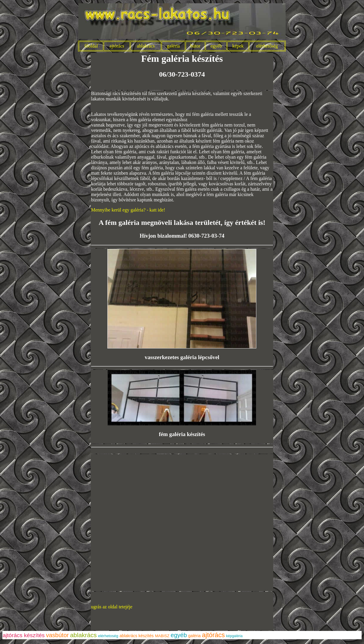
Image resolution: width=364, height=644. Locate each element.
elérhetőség (267, 46)
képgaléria (234, 636)
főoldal (91, 46)
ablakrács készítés (137, 636)
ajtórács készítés (24, 635)
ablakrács (146, 46)
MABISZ (162, 636)
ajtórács (117, 46)
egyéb (216, 46)
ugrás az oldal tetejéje (112, 607)
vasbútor (57, 635)
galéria (174, 46)
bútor (195, 46)
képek (238, 46)
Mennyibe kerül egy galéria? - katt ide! (128, 210)
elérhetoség (108, 636)
